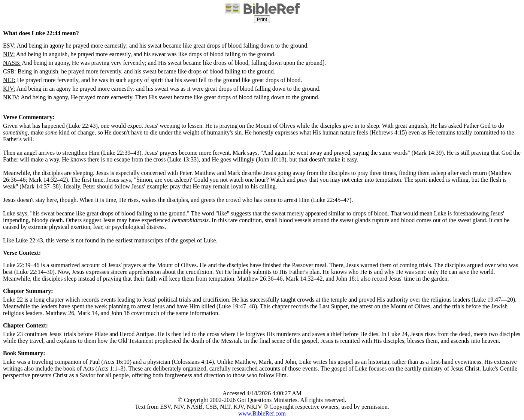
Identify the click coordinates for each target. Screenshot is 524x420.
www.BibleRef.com (262, 413)
